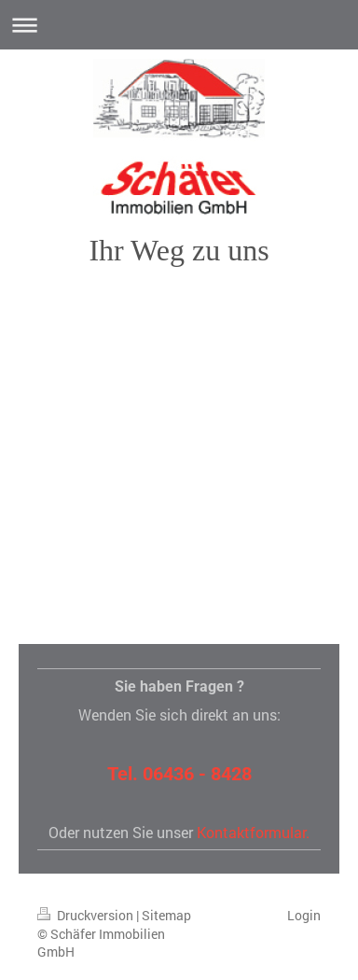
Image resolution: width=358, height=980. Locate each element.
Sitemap (166, 915)
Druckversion (87, 915)
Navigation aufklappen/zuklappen (179, 25)
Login (304, 915)
